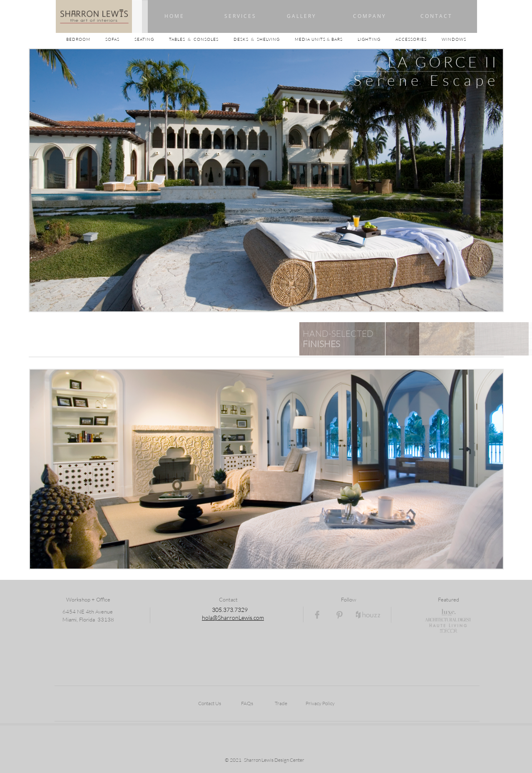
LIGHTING (377, 39)
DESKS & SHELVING (257, 39)
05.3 (221, 610)
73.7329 (237, 610)
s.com (257, 618)
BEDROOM (86, 39)
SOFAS (112, 39)
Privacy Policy (320, 703)
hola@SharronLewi (226, 618)
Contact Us (210, 703)
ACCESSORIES (419, 39)
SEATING (152, 39)
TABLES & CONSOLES (201, 39)
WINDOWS (454, 39)
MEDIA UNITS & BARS (319, 39)
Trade (281, 703)
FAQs (247, 703)
